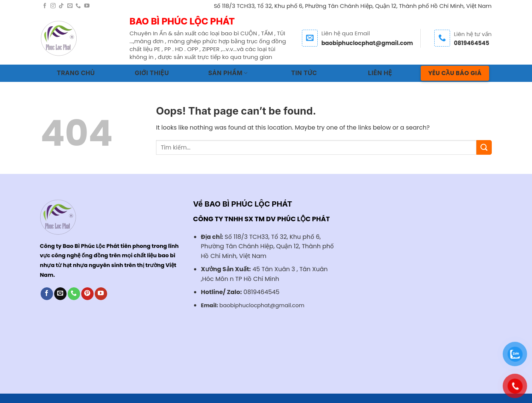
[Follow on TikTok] (61, 6)
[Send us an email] (70, 6)
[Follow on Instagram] (53, 6)
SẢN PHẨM (228, 73)
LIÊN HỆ (380, 73)
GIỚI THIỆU (152, 73)
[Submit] (484, 147)
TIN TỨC (304, 73)
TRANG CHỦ (76, 73)
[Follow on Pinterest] (87, 294)
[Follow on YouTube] (87, 6)
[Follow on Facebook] (45, 6)
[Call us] (78, 6)
